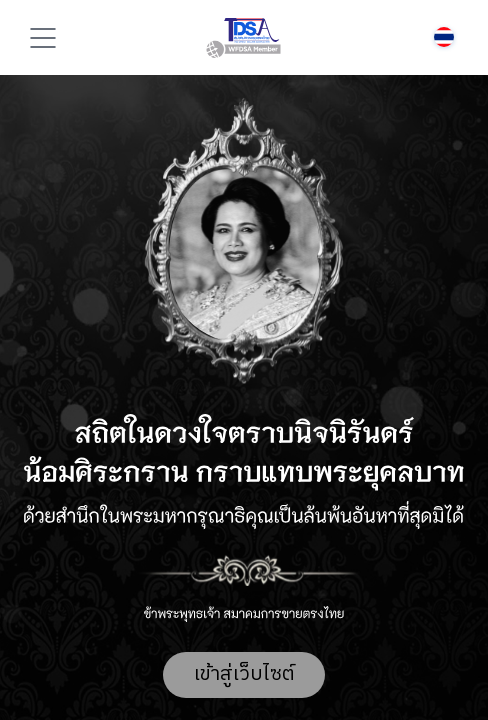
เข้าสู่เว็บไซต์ (244, 674)
